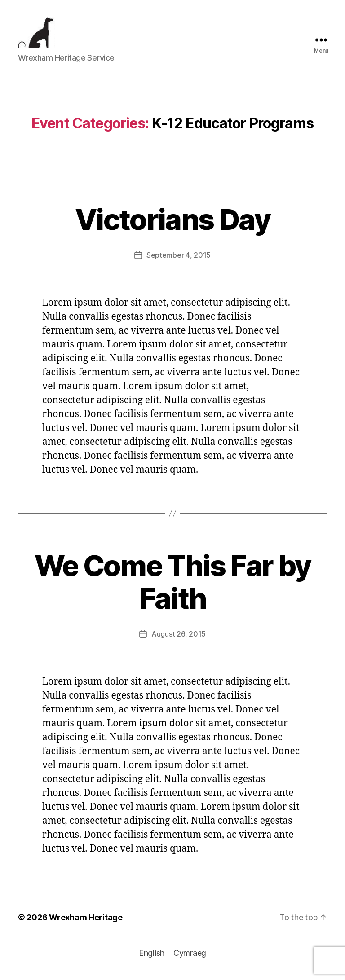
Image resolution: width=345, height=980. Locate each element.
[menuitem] (152, 956)
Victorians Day (172, 222)
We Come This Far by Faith (172, 585)
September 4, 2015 (179, 258)
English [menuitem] (152, 956)
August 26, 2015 (179, 637)
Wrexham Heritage (86, 921)
